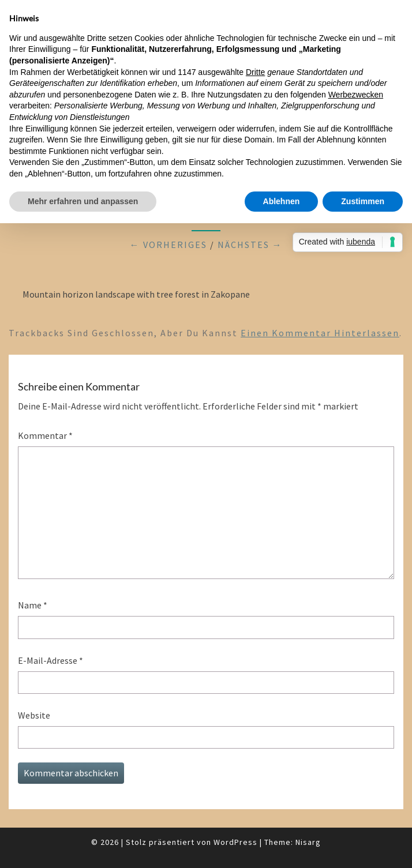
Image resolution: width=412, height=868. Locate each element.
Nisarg (308, 842)
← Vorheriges (168, 245)
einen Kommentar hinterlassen (320, 333)
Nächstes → (250, 245)
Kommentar (45, 435)
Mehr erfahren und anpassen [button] (83, 201)
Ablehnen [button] (282, 201)
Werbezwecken (356, 95)
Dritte (255, 72)
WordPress (235, 842)
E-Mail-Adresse (50, 660)
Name (33, 605)
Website (34, 715)
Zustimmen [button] (363, 201)
